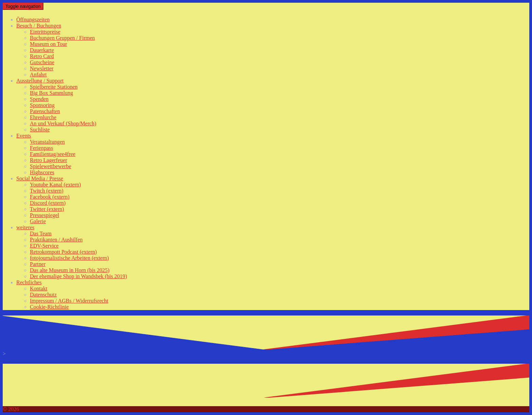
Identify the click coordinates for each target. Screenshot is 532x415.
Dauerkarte (42, 50)
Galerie (38, 221)
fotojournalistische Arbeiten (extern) (69, 258)
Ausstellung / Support (40, 81)
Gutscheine (42, 62)
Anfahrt (38, 75)
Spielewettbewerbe (51, 166)
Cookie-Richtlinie (49, 307)
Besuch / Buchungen (39, 26)
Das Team (41, 233)
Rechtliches (29, 282)
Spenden (39, 99)
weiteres (25, 227)
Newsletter (42, 68)
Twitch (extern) (47, 191)
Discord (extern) (48, 203)
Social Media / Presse (40, 178)
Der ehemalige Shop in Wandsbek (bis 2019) (78, 276)
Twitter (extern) (47, 209)
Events (24, 136)
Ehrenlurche (43, 117)
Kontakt (39, 288)
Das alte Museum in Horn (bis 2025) (70, 270)
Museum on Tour (49, 44)
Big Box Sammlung (51, 93)
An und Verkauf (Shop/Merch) (63, 123)
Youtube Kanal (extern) (55, 185)
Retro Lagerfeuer (49, 160)
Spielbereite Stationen (54, 87)
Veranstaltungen (47, 142)
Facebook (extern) (50, 197)
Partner (38, 264)
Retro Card (42, 56)
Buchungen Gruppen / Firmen (62, 38)
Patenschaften (45, 111)
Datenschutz (43, 295)
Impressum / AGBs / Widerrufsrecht (69, 301)
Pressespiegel (44, 215)
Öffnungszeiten (33, 20)
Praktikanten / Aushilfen (56, 240)
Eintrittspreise (45, 32)
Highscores (42, 172)
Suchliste (40, 130)
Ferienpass (41, 148)
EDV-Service (44, 246)
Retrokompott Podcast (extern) (63, 252)
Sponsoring (42, 105)
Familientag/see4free (53, 154)
